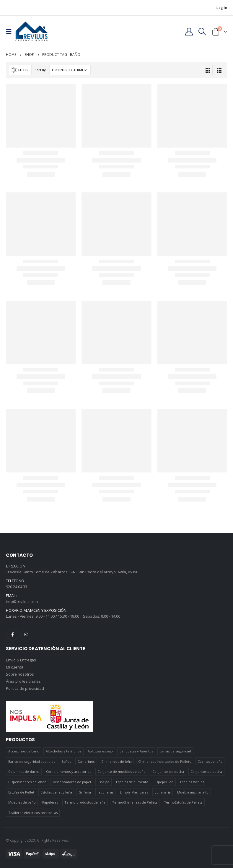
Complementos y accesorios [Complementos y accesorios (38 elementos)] (69, 772)
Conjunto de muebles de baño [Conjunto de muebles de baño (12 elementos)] (122, 772)
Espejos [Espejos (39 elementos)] (103, 782)
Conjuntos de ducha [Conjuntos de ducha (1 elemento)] (168, 772)
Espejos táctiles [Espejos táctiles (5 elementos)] (192, 782)
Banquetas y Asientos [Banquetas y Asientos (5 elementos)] (136, 751)
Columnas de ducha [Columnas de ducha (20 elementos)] (24, 772)
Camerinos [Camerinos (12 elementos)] (86, 761)
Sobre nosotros (20, 674)
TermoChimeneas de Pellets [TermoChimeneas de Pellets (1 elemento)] (135, 802)
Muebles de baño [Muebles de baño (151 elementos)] (22, 802)
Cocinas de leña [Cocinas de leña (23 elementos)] (210, 761)
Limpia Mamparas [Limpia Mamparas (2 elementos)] (134, 792)
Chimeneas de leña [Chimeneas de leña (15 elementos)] (116, 761)
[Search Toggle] (202, 32)
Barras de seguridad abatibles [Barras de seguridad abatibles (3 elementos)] (32, 761)
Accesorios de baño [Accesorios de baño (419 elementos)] (24, 751)
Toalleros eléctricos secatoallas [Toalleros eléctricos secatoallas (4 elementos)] (33, 813)
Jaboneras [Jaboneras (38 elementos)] (106, 792)
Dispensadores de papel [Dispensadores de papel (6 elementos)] (72, 782)
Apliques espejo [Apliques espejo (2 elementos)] (100, 751)
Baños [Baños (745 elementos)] (66, 761)
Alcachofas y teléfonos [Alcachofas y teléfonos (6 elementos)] (63, 751)
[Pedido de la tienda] (70, 70)
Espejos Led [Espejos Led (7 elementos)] (164, 782)
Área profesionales (23, 681)
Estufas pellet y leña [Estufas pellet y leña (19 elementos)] (56, 792)
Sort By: (40, 70)
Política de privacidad (25, 688)
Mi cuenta (15, 667)
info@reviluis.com (22, 601)
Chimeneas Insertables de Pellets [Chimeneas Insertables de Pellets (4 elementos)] (164, 761)
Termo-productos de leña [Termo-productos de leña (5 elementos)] (85, 802)
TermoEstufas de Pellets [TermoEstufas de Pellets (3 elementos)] (183, 802)
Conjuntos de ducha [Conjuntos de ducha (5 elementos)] (206, 772)
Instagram (26, 635)
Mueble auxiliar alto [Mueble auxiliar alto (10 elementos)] (193, 792)
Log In (222, 8)
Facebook (12, 635)
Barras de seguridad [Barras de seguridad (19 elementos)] (175, 751)
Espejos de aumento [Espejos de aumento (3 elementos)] (132, 782)
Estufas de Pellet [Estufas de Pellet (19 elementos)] (21, 792)
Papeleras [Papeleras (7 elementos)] (50, 802)
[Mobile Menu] (11, 32)
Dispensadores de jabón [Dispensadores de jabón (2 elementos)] (27, 782)
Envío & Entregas (21, 660)
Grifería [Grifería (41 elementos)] (85, 792)
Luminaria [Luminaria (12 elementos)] (163, 792)
